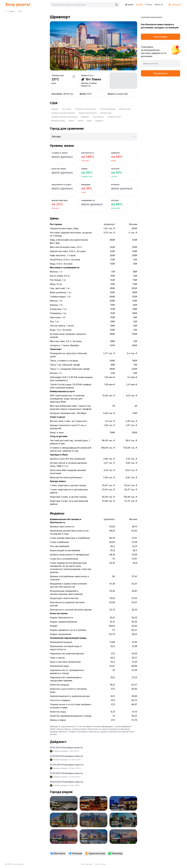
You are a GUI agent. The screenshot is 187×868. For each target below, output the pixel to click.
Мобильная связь (58, 121)
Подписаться (161, 73)
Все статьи (100, 864)
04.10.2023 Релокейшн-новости (66, 748)
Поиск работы (98, 117)
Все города (67, 109)
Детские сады (106, 113)
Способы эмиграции (108, 109)
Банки (89, 121)
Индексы (55, 109)
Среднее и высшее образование (64, 117)
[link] (58, 853)
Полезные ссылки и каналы (85, 109)
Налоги (81, 121)
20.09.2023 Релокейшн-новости (67, 765)
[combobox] (83, 5)
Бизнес (71, 121)
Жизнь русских (125, 109)
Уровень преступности (88, 113)
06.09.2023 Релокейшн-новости (66, 782)
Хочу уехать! (18, 4)
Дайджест (175, 5)
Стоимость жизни (114, 117)
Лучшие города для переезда (63, 113)
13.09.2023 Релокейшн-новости (66, 773)
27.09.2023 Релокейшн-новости (66, 756)
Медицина (85, 117)
